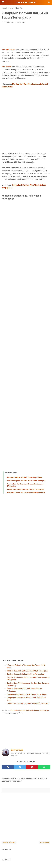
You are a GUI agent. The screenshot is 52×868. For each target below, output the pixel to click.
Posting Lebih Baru (9, 842)
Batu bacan (6, 67)
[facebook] (8, 767)
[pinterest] (32, 767)
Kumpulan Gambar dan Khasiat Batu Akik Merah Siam (26, 493)
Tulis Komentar (20, 22)
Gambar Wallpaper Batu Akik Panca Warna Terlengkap (26, 481)
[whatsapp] (44, 767)
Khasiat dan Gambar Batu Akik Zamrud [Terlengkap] (26, 489)
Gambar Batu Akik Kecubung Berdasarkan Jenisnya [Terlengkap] (25, 485)
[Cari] (49, 3)
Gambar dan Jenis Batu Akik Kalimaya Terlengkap (27, 671)
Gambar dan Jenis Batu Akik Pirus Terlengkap (25, 674)
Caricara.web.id (26, 3)
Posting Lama (44, 842)
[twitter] (20, 767)
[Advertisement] (26, 107)
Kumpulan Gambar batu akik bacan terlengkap (30, 710)
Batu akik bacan (8, 50)
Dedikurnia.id (10, 22)
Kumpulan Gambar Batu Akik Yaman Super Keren (24, 477)
